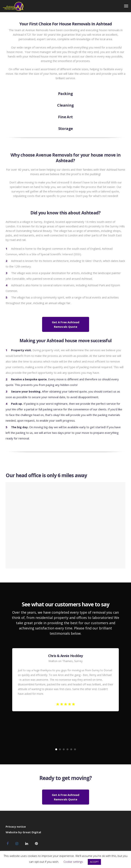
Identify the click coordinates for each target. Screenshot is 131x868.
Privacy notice (16, 827)
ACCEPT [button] (94, 862)
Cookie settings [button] (73, 862)
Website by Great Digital (23, 832)
